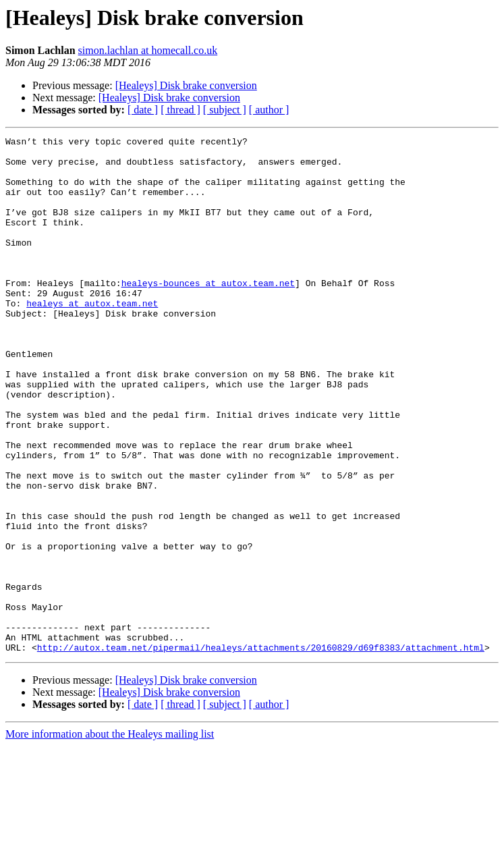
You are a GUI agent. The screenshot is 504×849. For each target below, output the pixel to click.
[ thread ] (180, 110)
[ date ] (143, 110)
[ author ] (269, 110)
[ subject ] (225, 110)
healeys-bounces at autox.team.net (208, 313)
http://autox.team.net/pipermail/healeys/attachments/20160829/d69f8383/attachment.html (261, 750)
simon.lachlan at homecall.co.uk (148, 50)
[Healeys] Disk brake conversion (186, 85)
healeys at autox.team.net (92, 337)
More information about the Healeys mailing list (110, 837)
